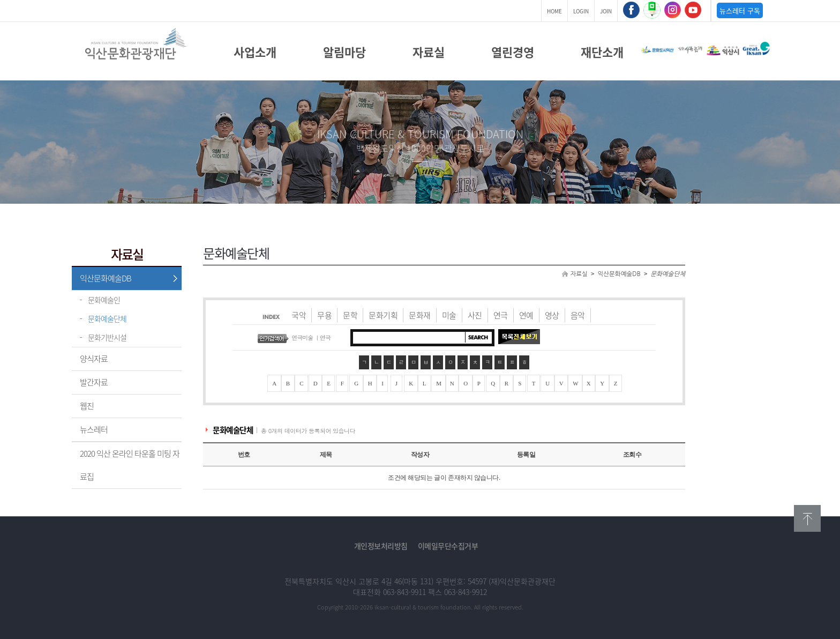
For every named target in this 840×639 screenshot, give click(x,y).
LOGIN (581, 11)
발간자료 (94, 382)
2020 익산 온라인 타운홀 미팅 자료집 (130, 465)
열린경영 (513, 52)
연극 (501, 315)
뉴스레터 (94, 429)
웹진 (87, 406)
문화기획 (383, 315)
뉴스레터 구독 (740, 10)
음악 (578, 315)
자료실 (429, 52)
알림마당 (344, 52)
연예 (526, 315)
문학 (350, 315)
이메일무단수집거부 (448, 546)
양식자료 (94, 359)
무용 (324, 315)
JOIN (606, 11)
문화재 (420, 315)
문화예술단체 (107, 318)
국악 (299, 315)
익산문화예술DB (106, 278)
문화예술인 (104, 300)
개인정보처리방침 (381, 546)
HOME (554, 11)
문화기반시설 (107, 337)
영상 (552, 315)
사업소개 (255, 52)
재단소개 (602, 52)
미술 (449, 315)
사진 (475, 315)
